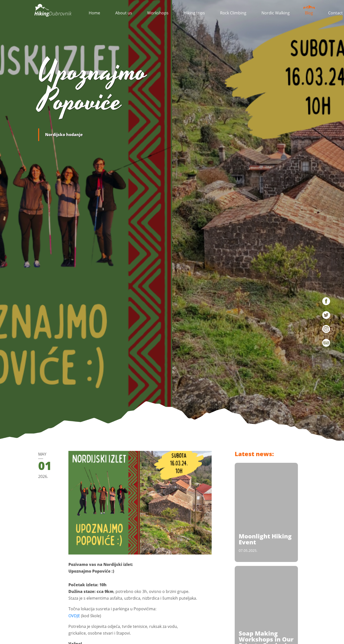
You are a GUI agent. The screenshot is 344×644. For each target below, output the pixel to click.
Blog (309, 12)
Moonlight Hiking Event (265, 539)
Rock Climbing (233, 13)
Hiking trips (194, 13)
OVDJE (74, 616)
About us (124, 13)
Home (94, 13)
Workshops (158, 13)
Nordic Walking (276, 13)
